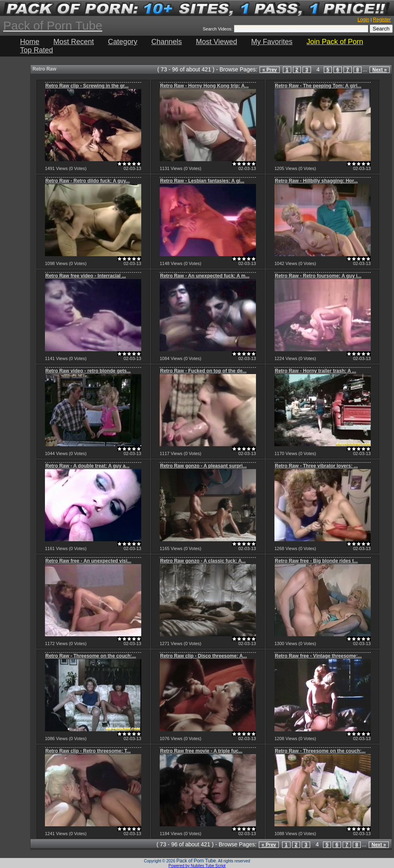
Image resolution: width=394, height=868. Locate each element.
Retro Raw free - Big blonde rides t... (316, 561)
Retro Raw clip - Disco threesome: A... (203, 656)
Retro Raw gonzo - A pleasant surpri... (203, 466)
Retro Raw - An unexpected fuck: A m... (205, 276)
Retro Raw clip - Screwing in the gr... (87, 86)
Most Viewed (216, 42)
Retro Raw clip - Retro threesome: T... (88, 751)
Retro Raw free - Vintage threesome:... (318, 656)
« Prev (270, 70)
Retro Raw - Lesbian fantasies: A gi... (202, 181)
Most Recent (74, 42)
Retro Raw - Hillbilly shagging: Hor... (316, 181)
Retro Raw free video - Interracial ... (86, 276)
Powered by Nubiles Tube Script (197, 866)
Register (382, 20)
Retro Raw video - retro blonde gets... (88, 371)
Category (123, 42)
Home (30, 42)
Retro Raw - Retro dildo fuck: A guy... (87, 181)
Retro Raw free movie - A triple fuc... (201, 751)
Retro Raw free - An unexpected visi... (88, 561)
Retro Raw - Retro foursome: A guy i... (318, 276)
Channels (167, 42)
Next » (380, 70)
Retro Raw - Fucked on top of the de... (203, 371)
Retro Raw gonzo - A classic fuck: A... (203, 561)
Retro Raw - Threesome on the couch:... (91, 656)
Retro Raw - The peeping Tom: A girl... (318, 86)
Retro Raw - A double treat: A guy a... (87, 466)
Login (363, 20)
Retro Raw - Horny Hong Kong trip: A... (204, 86)
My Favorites (272, 42)
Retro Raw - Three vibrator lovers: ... (316, 466)
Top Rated (37, 50)
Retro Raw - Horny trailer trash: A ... (315, 371)
